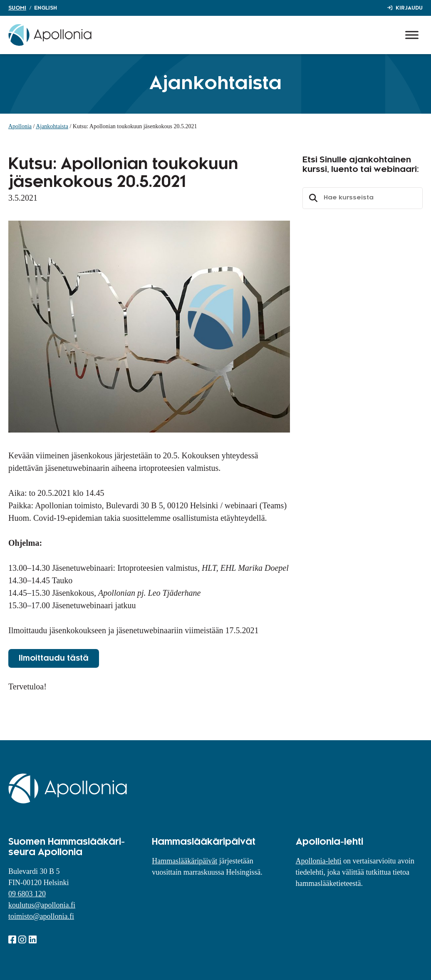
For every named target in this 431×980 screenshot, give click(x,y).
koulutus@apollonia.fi (42, 905)
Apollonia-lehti (319, 861)
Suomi (17, 8)
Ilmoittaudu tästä (54, 658)
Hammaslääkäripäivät (185, 861)
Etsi (312, 198)
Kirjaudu (409, 8)
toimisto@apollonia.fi (41, 916)
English (46, 8)
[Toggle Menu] (412, 35)
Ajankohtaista (52, 126)
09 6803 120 (27, 894)
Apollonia (20, 126)
